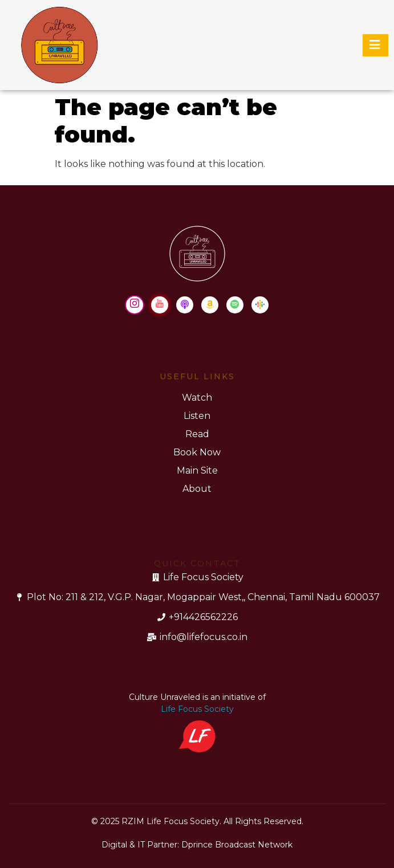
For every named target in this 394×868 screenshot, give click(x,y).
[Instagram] (135, 305)
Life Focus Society (197, 709)
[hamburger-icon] (375, 45)
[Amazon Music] (210, 305)
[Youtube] (160, 305)
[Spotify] (235, 305)
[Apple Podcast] (185, 305)
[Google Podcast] (260, 305)
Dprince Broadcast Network (237, 845)
